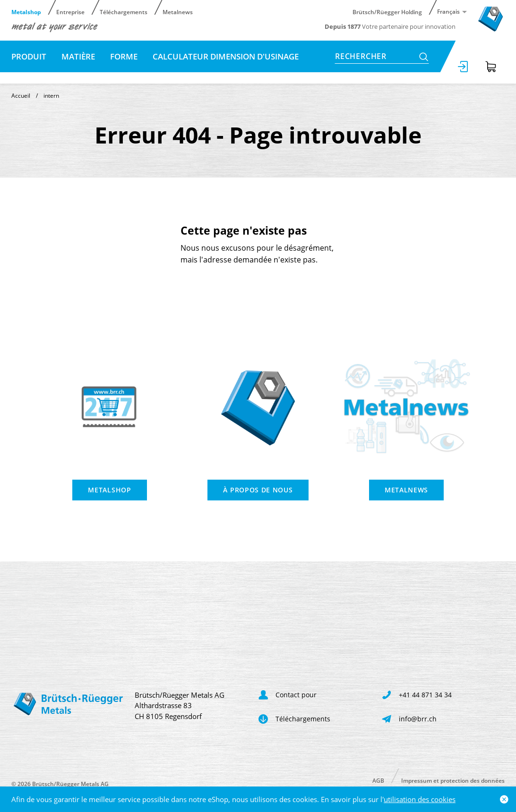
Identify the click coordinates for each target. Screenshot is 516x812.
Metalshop (26, 12)
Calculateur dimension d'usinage (226, 56)
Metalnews (178, 12)
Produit (29, 56)
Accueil (21, 96)
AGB (378, 780)
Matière (78, 56)
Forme (124, 56)
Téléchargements (124, 12)
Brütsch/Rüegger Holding (387, 12)
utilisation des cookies (420, 799)
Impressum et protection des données (453, 780)
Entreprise (70, 12)
